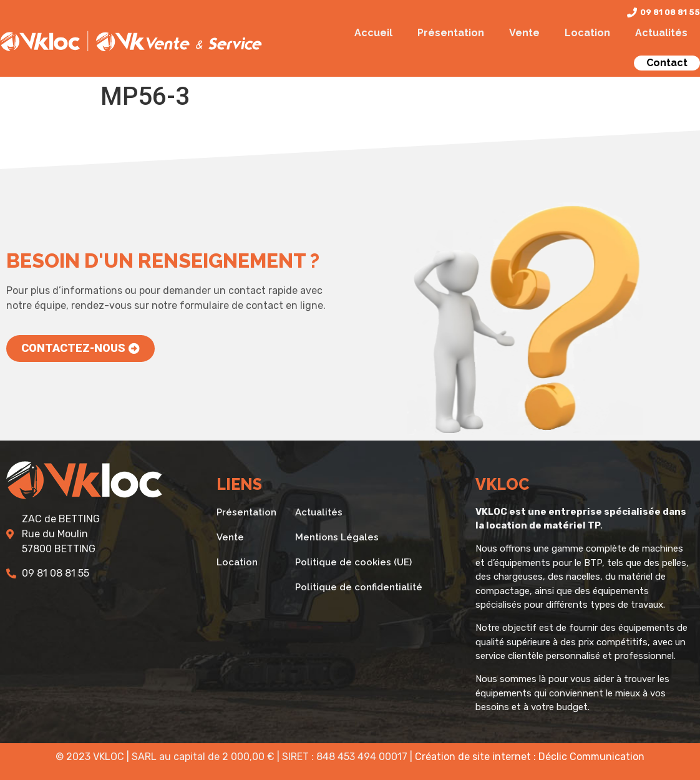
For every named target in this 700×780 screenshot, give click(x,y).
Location (587, 33)
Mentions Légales (337, 537)
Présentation (451, 33)
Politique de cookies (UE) (353, 562)
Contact (667, 63)
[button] (80, 349)
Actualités (661, 33)
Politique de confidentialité (359, 587)
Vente (524, 33)
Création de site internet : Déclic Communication (530, 757)
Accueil (373, 33)
